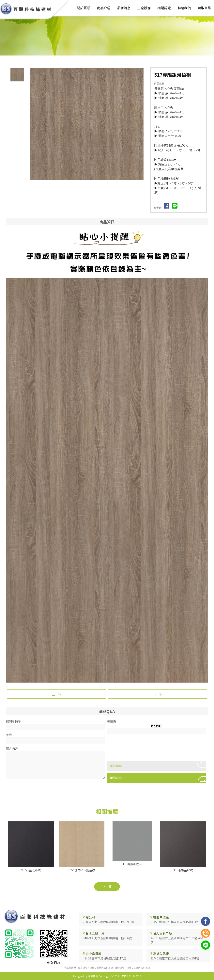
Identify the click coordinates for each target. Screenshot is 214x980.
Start (88, 183)
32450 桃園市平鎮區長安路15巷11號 (174, 922)
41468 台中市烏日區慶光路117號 (104, 958)
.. (120, 976)
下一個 (158, 694)
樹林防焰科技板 (105, 967)
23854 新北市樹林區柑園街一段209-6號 (109, 922)
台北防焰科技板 (86, 967)
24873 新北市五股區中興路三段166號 (107, 938)
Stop (91, 183)
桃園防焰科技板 (142, 967)
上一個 (56, 694)
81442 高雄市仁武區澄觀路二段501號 (175, 958)
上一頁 (107, 887)
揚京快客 (93, 976)
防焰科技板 (70, 967)
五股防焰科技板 (123, 967)
